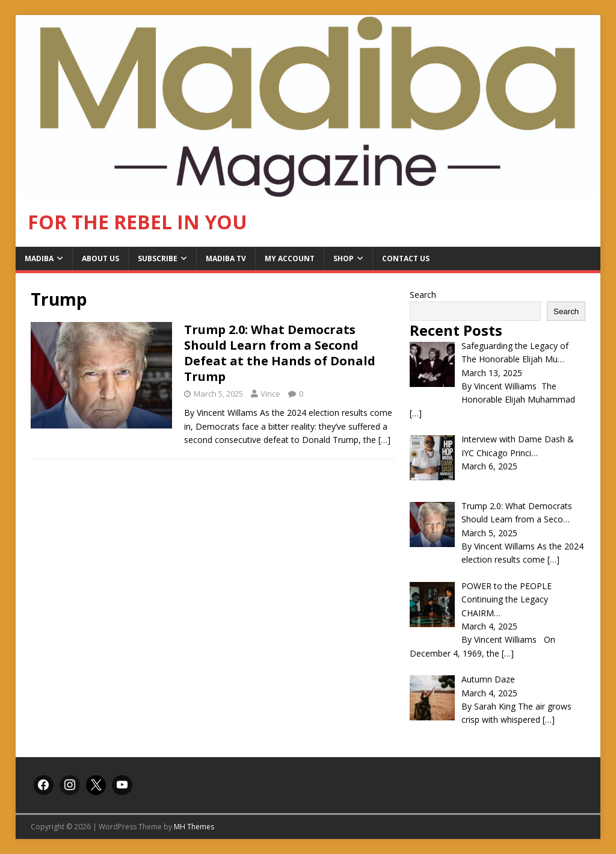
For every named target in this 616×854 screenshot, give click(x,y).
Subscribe (158, 258)
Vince (270, 394)
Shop (343, 258)
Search (423, 295)
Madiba (39, 258)
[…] (384, 440)
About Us (100, 258)
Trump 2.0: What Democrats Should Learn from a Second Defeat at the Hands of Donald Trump (280, 353)
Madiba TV (226, 258)
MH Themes (194, 827)
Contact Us (406, 258)
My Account (290, 258)
